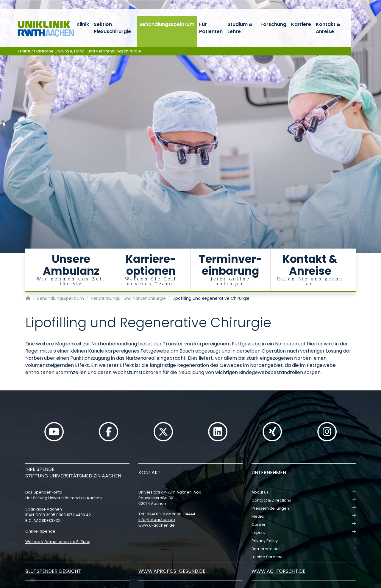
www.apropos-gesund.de (172, 571)
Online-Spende (40, 531)
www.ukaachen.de (157, 525)
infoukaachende (157, 520)
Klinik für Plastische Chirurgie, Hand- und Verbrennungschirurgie (79, 51)
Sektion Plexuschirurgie (112, 28)
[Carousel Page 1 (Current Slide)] (4, 124)
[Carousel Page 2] (4, 129)
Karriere (301, 24)
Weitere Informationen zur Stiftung (58, 542)
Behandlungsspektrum (167, 24)
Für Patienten (211, 28)
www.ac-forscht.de (278, 571)
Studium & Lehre (240, 28)
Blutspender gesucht (53, 571)
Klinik (83, 24)
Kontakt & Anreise (328, 28)
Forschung (273, 24)
